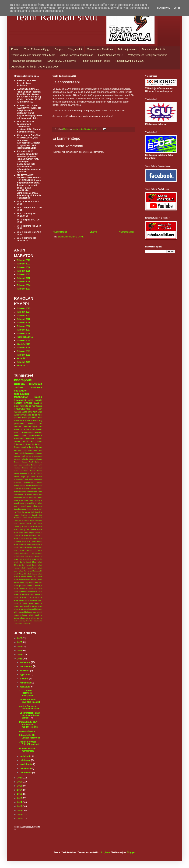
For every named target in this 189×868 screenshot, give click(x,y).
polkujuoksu (19, 556)
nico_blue (105, 852)
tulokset (36, 384)
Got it (177, 8)
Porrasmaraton (31, 491)
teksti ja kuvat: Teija (22, 609)
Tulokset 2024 (23, 312)
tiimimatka (38, 621)
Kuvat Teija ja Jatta (24, 477)
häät (24, 435)
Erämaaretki (37, 456)
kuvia (31, 400)
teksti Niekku (19, 580)
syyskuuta (25, 675)
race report (29, 556)
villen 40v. (27, 624)
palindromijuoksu (21, 553)
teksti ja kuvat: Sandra (31, 447)
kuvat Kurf (32, 527)
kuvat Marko (37, 530)
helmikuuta (26, 768)
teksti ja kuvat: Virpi (28, 612)
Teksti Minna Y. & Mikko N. (25, 503)
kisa (16, 524)
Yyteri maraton (36, 521)
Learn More (164, 8)
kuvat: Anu (32, 547)
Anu (20, 450)
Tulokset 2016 (23, 278)
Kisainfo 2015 (23, 344)
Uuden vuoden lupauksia (32, 518)
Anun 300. (27, 450)
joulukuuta (25, 662)
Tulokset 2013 (23, 289)
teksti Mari (23, 571)
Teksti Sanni (26, 506)
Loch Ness (28, 480)
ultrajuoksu (19, 624)
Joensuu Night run (33, 427)
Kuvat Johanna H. (22, 474)
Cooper (39, 406)
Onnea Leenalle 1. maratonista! (28, 750)
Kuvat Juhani (36, 474)
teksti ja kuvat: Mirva (33, 606)
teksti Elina (31, 562)
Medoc (17, 486)
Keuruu (17, 468)
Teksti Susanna (20, 509)
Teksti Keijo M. (29, 497)
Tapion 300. (37, 494)
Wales (17, 435)
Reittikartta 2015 (25, 337)
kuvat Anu (31, 524)
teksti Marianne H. (35, 571)
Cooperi (59, 49)
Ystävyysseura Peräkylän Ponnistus (148, 55)
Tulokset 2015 (23, 282)
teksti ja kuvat (36, 589)
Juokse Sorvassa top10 (110, 55)
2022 (20, 655)
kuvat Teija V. (29, 532)
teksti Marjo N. (20, 574)
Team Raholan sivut (56, 17)
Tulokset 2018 (23, 271)
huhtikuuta (25, 760)
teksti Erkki (31, 565)
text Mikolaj (19, 621)
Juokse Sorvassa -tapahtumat (76, 55)
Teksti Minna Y (36, 500)
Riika (40, 491)
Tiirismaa (18, 518)
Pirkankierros (19, 491)
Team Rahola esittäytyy (37, 49)
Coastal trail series (22, 456)
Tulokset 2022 (23, 264)
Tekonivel (18, 497)
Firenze (39, 459)
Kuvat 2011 (22, 366)
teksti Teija (24, 583)
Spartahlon (18, 494)
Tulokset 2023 (23, 260)
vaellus (31, 424)
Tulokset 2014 (23, 285)
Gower (17, 462)
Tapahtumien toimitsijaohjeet (27, 61)
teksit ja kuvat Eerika (34, 559)
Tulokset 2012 (23, 355)
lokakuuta (25, 670)
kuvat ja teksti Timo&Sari (24, 544)
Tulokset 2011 (23, 362)
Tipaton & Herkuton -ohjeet (96, 61)
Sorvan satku (25, 415)
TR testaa (28, 494)
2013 (20, 806)
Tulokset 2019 (23, 267)
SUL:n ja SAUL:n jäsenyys (62, 61)
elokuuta (24, 679)
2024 (20, 646)
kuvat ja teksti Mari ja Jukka (25, 538)
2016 (20, 794)
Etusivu (15, 49)
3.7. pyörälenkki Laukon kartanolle (30, 736)
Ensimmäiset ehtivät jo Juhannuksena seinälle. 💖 (30, 715)
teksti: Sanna (36, 618)
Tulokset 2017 (23, 274)
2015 (20, 798)
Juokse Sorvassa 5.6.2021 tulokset (29, 743)
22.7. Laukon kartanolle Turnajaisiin (26, 693)
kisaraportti (23, 380)
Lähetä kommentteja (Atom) (71, 237)
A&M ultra (27, 412)
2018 (20, 786)
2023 (20, 651)
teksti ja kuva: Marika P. (24, 586)
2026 (20, 638)
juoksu (38, 397)
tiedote (29, 621)
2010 (20, 819)
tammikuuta (26, 772)
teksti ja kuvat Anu (22, 591)
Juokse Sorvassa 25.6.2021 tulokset (30, 701)
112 (15, 450)
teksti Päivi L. (31, 580)
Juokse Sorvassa (28, 387)
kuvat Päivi (19, 532)
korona (22, 524)
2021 (20, 659)
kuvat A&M (19, 421)
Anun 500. (38, 450)
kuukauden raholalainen (21, 392)
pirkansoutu (37, 553)
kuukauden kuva (21, 438)
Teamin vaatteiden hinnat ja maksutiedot (33, 55)
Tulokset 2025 (23, 308)
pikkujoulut (19, 424)
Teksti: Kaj (37, 515)
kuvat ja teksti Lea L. (33, 535)
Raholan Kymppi (23, 403)
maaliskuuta (26, 764)
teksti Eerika (19, 562)
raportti (38, 400)
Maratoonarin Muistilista (100, 49)
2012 (20, 811)
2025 (20, 642)
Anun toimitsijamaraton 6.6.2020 (28, 453)
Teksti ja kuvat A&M (24, 430)
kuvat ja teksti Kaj (34, 421)
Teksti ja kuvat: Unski (32, 418)
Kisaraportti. (20, 400)
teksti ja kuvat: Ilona (24, 603)
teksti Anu (28, 441)
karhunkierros (36, 435)
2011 (20, 815)
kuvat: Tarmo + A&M (31, 550)
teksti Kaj (31, 406)
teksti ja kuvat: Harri (34, 600)
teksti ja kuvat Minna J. (32, 594)
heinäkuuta (26, 683)
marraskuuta (26, 666)
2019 (20, 782)
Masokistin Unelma (33, 483)
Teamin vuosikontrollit (154, 49)
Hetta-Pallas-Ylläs (22, 409)
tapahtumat (21, 397)
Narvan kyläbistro (27, 486)
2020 (20, 778)
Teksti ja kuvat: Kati (25, 512)
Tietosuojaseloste (127, 49)
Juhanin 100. (36, 465)
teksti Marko (32, 574)
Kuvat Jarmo (36, 471)
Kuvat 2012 (22, 358)
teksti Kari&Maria (28, 568)
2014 (20, 802)
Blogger (131, 852)
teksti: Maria (25, 618)
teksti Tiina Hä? (36, 583)
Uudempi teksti (60, 232)
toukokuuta (26, 756)
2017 (20, 790)
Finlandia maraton (28, 459)
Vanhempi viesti (127, 232)
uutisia (19, 384)
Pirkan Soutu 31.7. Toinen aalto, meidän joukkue (29, 725)
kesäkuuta (25, 687)
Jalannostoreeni (27, 731)
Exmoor (17, 459)
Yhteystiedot (75, 49)
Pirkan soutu (36, 488)
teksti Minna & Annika (32, 577)
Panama (26, 488)
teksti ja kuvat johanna (24, 597)
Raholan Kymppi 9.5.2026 (130, 61)
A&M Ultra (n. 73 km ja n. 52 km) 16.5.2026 (35, 67)
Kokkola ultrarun (29, 468)
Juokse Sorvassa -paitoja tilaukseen (29, 707)
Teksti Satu (37, 506)
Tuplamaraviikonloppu (32, 432)
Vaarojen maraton (21, 521)
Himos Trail (27, 462)
